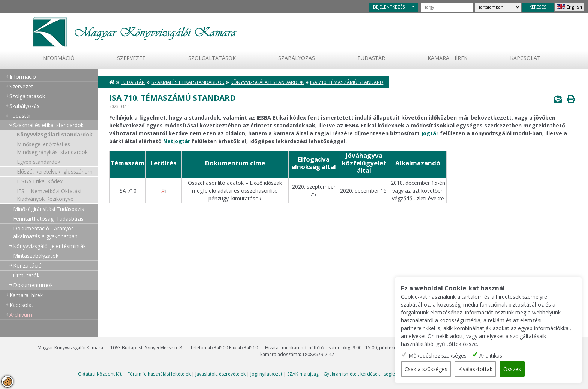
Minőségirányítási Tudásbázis (49, 209)
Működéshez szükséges (437, 355)
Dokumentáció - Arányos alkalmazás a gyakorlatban (45, 232)
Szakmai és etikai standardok (48, 125)
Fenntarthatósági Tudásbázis (48, 219)
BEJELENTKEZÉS (389, 7)
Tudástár (133, 82)
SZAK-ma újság (303, 374)
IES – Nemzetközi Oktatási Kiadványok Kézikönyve (49, 195)
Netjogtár (177, 141)
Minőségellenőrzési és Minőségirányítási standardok (52, 148)
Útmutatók (26, 275)
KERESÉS (538, 7)
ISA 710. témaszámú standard (347, 82)
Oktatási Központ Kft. (100, 374)
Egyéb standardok (39, 162)
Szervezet (131, 58)
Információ (58, 58)
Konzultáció (27, 266)
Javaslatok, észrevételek (220, 374)
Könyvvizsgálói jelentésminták (49, 246)
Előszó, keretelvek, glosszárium (55, 171)
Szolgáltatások (212, 58)
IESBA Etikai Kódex (40, 181)
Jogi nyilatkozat (266, 374)
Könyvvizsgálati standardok (55, 134)
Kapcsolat (525, 58)
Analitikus (491, 355)
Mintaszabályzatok (36, 256)
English (574, 7)
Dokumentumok (33, 285)
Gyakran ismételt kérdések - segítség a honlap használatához (388, 374)
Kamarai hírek (447, 58)
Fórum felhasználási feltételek (159, 374)
